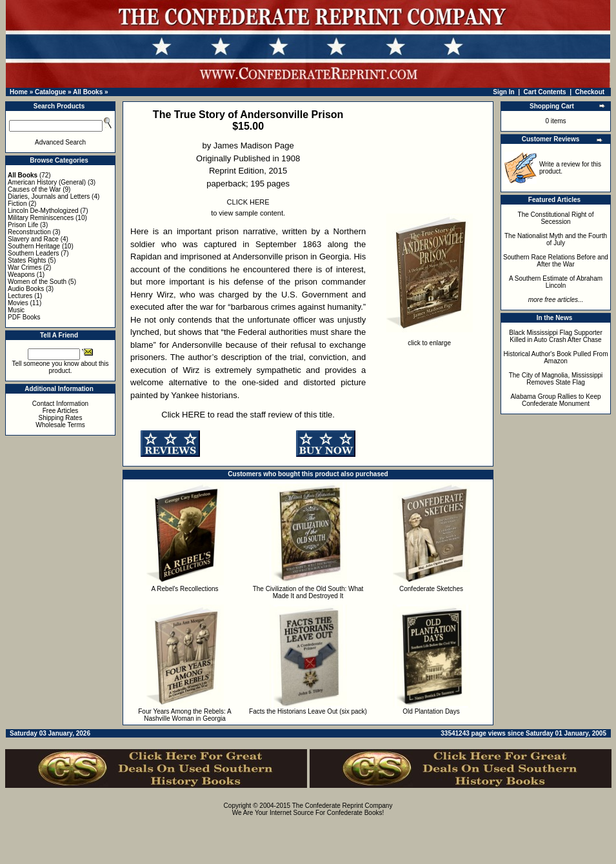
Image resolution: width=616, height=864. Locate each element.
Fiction (17, 204)
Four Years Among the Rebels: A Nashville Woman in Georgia (185, 715)
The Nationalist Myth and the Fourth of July (556, 239)
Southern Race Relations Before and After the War (556, 261)
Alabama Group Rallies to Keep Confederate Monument (555, 400)
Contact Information (60, 404)
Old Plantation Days (431, 711)
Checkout (590, 92)
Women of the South (37, 282)
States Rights (27, 260)
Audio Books (26, 289)
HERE (194, 415)
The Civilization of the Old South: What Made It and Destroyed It (308, 592)
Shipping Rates (61, 418)
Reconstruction (29, 232)
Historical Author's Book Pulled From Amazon (556, 357)
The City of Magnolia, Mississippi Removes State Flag (556, 379)
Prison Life (23, 225)
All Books (88, 92)
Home (19, 92)
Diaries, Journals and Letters (49, 196)
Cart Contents (545, 92)
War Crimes (25, 267)
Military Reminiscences (41, 218)
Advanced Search (60, 142)
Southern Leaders (34, 253)
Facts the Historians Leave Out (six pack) (308, 711)
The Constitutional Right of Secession (556, 218)
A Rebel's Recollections (184, 589)
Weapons (21, 275)
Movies (18, 303)
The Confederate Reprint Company (343, 806)
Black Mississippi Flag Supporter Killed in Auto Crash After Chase (556, 336)
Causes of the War (34, 189)
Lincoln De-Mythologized (43, 211)
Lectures (20, 296)
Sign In (503, 92)
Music (16, 310)
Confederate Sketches (431, 589)
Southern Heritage (34, 246)
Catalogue (50, 92)
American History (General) (47, 182)
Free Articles (61, 411)
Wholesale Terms (60, 425)
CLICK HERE (248, 202)
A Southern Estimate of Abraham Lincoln (556, 282)
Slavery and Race (33, 239)
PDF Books (24, 317)
